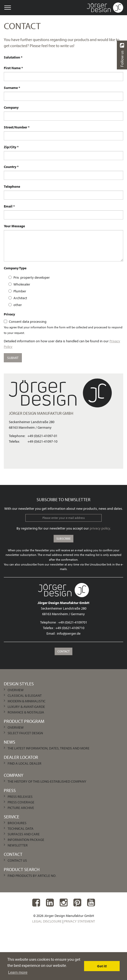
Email (8, 206)
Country (10, 167)
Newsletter (18, 845)
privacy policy (100, 528)
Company (11, 107)
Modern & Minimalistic (27, 701)
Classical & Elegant (25, 695)
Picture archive (21, 808)
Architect (18, 298)
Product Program (24, 721)
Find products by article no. (32, 876)
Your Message (14, 226)
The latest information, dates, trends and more (49, 748)
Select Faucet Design (25, 733)
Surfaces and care (24, 834)
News (10, 742)
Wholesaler (19, 284)
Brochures (17, 823)
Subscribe (63, 539)
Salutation (12, 57)
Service (12, 817)
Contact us (17, 860)
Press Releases (20, 797)
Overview (16, 690)
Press (10, 790)
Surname (11, 88)
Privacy (9, 314)
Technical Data (21, 828)
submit (13, 358)
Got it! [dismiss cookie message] (102, 966)
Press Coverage (21, 802)
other (15, 305)
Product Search (22, 869)
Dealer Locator (21, 757)
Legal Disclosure (47, 921)
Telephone (12, 186)
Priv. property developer (29, 277)
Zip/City (10, 147)
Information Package (26, 840)
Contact (63, 651)
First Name (12, 68)
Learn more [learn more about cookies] (18, 972)
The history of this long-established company (47, 781)
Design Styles (19, 684)
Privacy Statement (80, 921)
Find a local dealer (25, 763)
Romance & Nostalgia (26, 712)
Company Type (15, 268)
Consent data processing (25, 322)
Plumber (17, 291)
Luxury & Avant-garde (26, 707)
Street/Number (15, 127)
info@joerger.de (69, 633)
